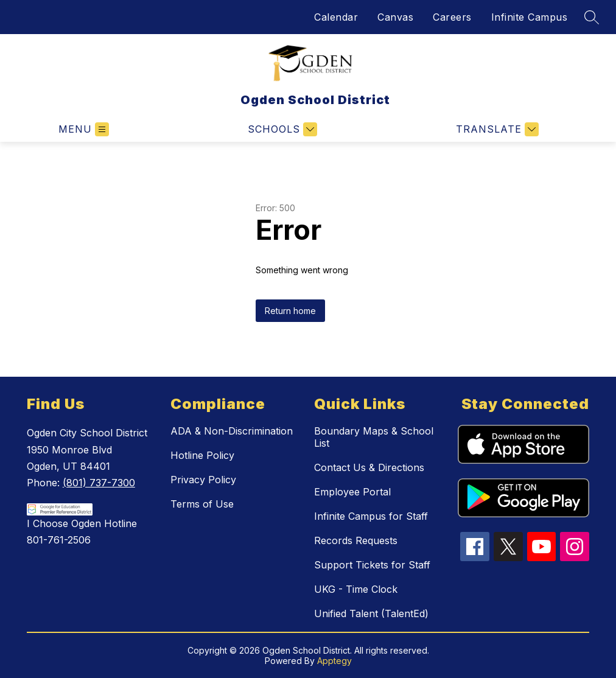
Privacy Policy (203, 480)
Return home (290, 311)
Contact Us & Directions (369, 467)
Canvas (395, 17)
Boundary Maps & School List (374, 437)
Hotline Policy (202, 455)
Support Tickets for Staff (372, 565)
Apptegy (334, 661)
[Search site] (592, 17)
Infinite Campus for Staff (371, 516)
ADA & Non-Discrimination (232, 431)
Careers (452, 17)
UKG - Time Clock (356, 589)
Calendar (336, 17)
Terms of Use (202, 504)
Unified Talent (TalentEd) (371, 613)
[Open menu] (84, 129)
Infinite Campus (530, 17)
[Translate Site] (496, 129)
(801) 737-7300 (99, 483)
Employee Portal (352, 492)
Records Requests (356, 540)
